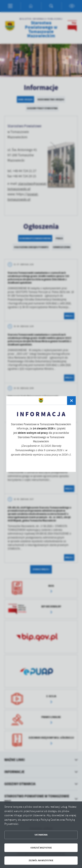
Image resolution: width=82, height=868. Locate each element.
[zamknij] (72, 401)
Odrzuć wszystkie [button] (41, 848)
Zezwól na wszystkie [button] (41, 860)
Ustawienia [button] (41, 835)
